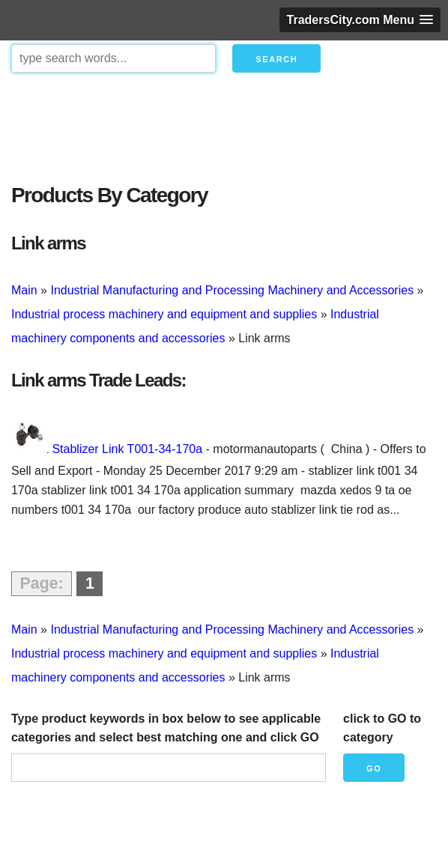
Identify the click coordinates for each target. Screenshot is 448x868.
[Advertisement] (224, 124)
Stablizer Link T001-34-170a (127, 449)
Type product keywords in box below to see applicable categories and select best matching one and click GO (166, 728)
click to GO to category (382, 728)
